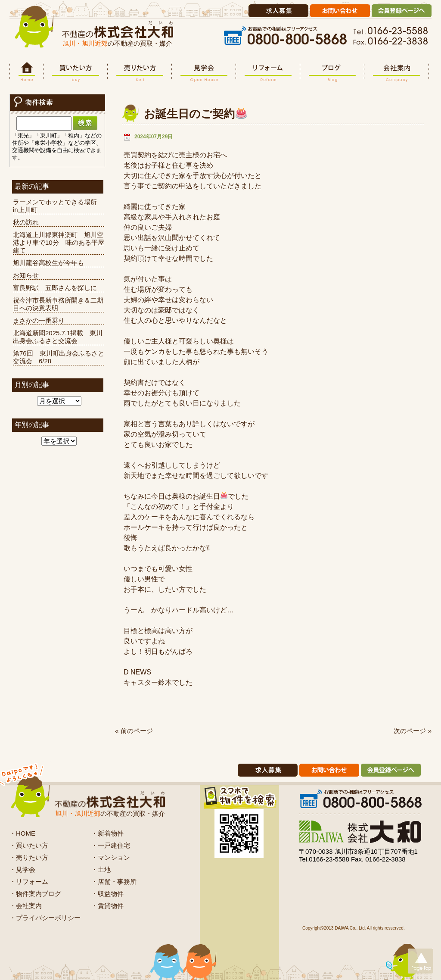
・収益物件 (107, 894)
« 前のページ (134, 731)
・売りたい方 (29, 857)
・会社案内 (26, 906)
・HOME (22, 833)
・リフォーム (29, 882)
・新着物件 (107, 833)
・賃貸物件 (107, 906)
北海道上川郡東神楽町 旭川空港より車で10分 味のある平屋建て (59, 242)
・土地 (101, 869)
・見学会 (22, 869)
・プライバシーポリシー (45, 918)
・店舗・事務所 (114, 882)
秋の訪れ (26, 222)
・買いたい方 (29, 845)
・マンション (111, 857)
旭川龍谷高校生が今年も (48, 263)
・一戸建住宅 (111, 845)
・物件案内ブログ (35, 894)
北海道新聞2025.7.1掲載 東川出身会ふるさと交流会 (58, 337)
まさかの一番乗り (39, 320)
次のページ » (413, 731)
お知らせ (26, 275)
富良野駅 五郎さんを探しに (55, 288)
